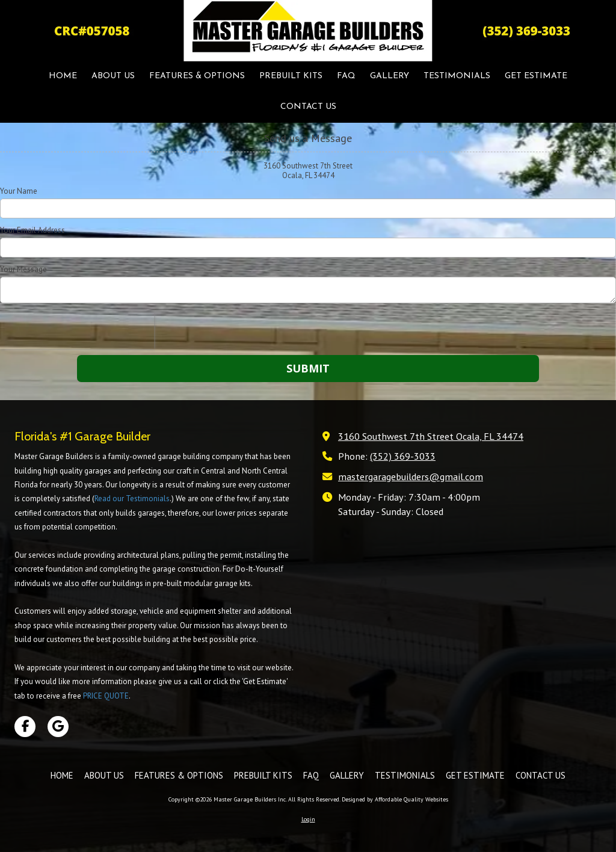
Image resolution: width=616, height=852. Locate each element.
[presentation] (77, 331)
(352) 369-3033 (403, 456)
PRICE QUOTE (106, 696)
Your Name (19, 191)
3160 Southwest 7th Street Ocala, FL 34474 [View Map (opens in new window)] (431, 436)
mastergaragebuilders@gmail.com (411, 476)
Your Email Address (32, 230)
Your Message (23, 270)
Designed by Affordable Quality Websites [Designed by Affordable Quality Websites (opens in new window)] (395, 799)
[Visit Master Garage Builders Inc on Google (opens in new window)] (58, 727)
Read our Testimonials (132, 499)
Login (308, 819)
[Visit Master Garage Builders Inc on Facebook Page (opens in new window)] (25, 727)
